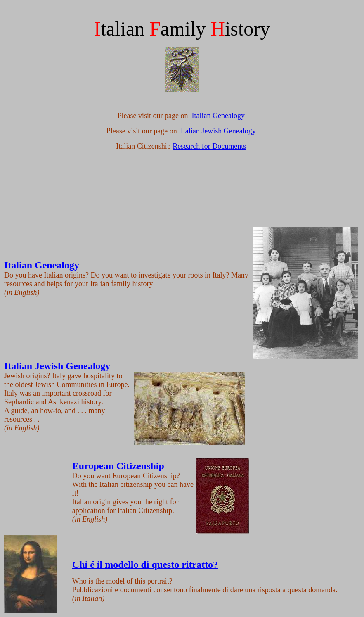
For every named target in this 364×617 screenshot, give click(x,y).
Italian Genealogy (218, 116)
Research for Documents (209, 146)
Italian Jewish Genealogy (218, 131)
